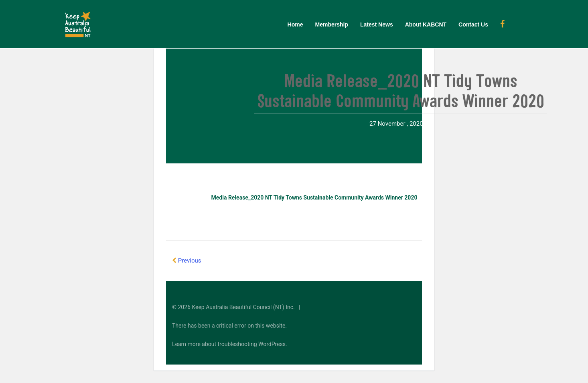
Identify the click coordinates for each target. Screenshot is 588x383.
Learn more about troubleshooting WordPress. (230, 344)
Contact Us (473, 24)
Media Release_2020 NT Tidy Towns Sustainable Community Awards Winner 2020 (314, 198)
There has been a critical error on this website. (229, 326)
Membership (332, 24)
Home (295, 24)
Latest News (377, 24)
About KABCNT (426, 24)
